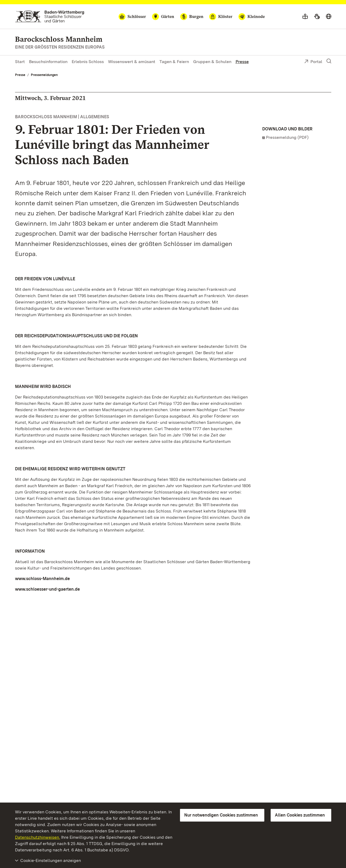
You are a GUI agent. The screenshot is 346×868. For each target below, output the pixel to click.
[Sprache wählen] (329, 17)
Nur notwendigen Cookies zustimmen (221, 815)
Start (20, 62)
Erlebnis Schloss (88, 62)
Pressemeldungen (44, 75)
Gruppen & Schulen (212, 62)
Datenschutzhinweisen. (38, 837)
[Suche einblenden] (329, 61)
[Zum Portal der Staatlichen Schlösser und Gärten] (50, 16)
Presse (242, 62)
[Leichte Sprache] (305, 17)
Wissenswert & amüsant (132, 62)
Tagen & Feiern (174, 62)
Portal (313, 62)
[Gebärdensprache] (317, 17)
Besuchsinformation (48, 62)
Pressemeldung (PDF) (287, 137)
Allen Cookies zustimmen (300, 815)
